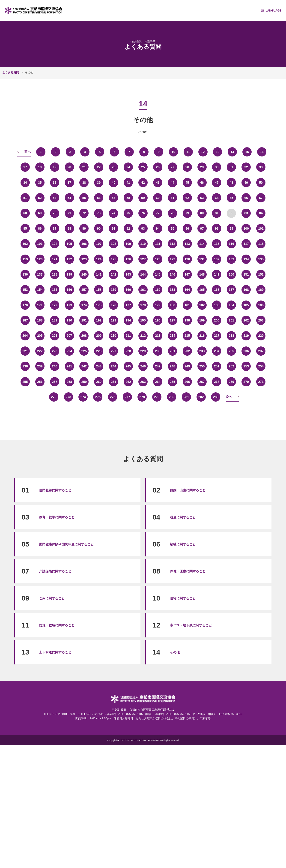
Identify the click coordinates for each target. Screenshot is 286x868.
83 (246, 213)
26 (158, 167)
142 (114, 274)
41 (128, 183)
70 (55, 213)
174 (84, 305)
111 (158, 244)
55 (84, 198)
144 (143, 274)
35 (40, 183)
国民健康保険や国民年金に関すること (66, 544)
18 (40, 167)
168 (246, 290)
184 (231, 305)
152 (261, 274)
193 (114, 320)
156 (69, 290)
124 (99, 259)
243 (99, 366)
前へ (27, 152)
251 (217, 366)
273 (68, 397)
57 (113, 198)
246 (143, 366)
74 (113, 213)
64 (217, 198)
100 (246, 228)
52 (40, 198)
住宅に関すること (183, 598)
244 (114, 366)
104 (55, 244)
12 (203, 152)
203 (261, 320)
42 (143, 183)
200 (217, 320)
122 (69, 259)
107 (99, 244)
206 (55, 336)
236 (246, 351)
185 (246, 305)
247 (158, 366)
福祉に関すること (183, 544)
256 (40, 382)
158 (99, 290)
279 (157, 397)
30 (217, 167)
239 (40, 366)
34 (25, 183)
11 (188, 152)
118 (261, 244)
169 (261, 290)
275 (98, 397)
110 (143, 244)
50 (261, 183)
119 (25, 259)
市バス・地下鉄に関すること (191, 625)
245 (128, 366)
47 (217, 183)
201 (231, 320)
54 (69, 198)
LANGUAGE (273, 11)
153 (25, 290)
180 (172, 305)
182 (202, 305)
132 (217, 259)
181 (187, 305)
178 (143, 305)
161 (143, 290)
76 (143, 213)
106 (84, 244)
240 (55, 366)
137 (40, 274)
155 (55, 290)
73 (99, 213)
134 (246, 259)
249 (187, 366)
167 (231, 290)
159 (114, 290)
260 (99, 382)
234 (217, 351)
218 (231, 336)
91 (113, 228)
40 (113, 183)
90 (99, 228)
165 (202, 290)
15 (247, 152)
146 (172, 274)
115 (217, 244)
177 (128, 305)
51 (25, 198)
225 (84, 351)
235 (231, 351)
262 (128, 382)
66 (246, 198)
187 (25, 320)
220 (261, 336)
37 (69, 183)
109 (128, 244)
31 (232, 167)
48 (232, 183)
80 (202, 213)
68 (25, 213)
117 (246, 244)
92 (128, 228)
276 (113, 397)
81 (217, 213)
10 (173, 152)
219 (246, 336)
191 (84, 320)
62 (187, 198)
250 (202, 366)
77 (158, 213)
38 (84, 183)
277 (127, 397)
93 (143, 228)
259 (84, 382)
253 (246, 366)
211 (128, 336)
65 (232, 198)
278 (142, 397)
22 (99, 167)
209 (99, 336)
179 (158, 305)
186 (261, 305)
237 (261, 351)
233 (202, 351)
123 (84, 259)
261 (114, 382)
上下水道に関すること (55, 652)
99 (232, 228)
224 (69, 351)
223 (55, 351)
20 (69, 167)
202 (246, 320)
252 (231, 366)
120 (40, 259)
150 (231, 274)
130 (187, 259)
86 (40, 228)
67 (261, 198)
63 (202, 198)
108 (114, 244)
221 (25, 351)
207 (69, 336)
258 (69, 382)
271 (261, 382)
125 (114, 259)
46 (202, 183)
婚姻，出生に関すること (188, 490)
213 (158, 336)
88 (69, 228)
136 (25, 274)
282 (201, 397)
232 (187, 351)
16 (262, 152)
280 (171, 397)
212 (143, 336)
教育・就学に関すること (57, 517)
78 (173, 213)
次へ (229, 397)
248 (172, 366)
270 (246, 382)
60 (158, 198)
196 (158, 320)
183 (217, 305)
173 (69, 305)
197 (172, 320)
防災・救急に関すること (57, 625)
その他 (175, 652)
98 (217, 228)
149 (217, 274)
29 (202, 167)
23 (113, 167)
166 (217, 290)
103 (40, 244)
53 (55, 198)
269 (231, 382)
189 (55, 320)
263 (143, 382)
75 (128, 213)
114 (202, 244)
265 (172, 382)
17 (25, 167)
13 (218, 152)
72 (84, 213)
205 (40, 336)
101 (261, 228)
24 (128, 167)
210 (114, 336)
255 (25, 382)
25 (143, 167)
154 (40, 290)
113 (187, 244)
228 (128, 351)
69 (40, 213)
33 (261, 167)
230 (158, 351)
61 (173, 198)
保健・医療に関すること (188, 571)
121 (55, 259)
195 (143, 320)
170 (25, 305)
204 (25, 336)
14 (232, 152)
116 (231, 244)
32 (246, 167)
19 (55, 167)
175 (99, 305)
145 (158, 274)
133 (231, 259)
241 (69, 366)
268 (217, 382)
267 (202, 382)
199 (202, 320)
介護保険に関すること (55, 571)
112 (172, 244)
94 (158, 228)
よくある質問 (11, 72)
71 (69, 213)
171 (40, 305)
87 (55, 228)
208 (84, 336)
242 (84, 366)
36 (55, 183)
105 (69, 244)
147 (187, 274)
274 (83, 397)
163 (172, 290)
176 (114, 305)
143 (128, 274)
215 (187, 336)
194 (128, 320)
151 (246, 274)
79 (187, 213)
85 (25, 228)
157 (84, 290)
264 (158, 382)
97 (202, 228)
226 (99, 351)
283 (216, 397)
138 (55, 274)
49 (246, 183)
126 (128, 259)
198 (187, 320)
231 (172, 351)
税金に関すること (183, 517)
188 (40, 320)
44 (173, 183)
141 (99, 274)
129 (172, 259)
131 (202, 259)
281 (186, 397)
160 (128, 290)
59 (143, 198)
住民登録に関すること (55, 490)
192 (99, 320)
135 (261, 259)
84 (261, 213)
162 (158, 290)
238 (25, 366)
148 (202, 274)
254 (261, 366)
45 (187, 183)
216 (202, 336)
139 (69, 274)
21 (84, 167)
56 (99, 198)
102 (25, 244)
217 (217, 336)
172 (55, 305)
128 (158, 259)
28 (187, 167)
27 (173, 167)
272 (54, 397)
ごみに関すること (52, 598)
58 (128, 198)
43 (158, 183)
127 (143, 259)
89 (84, 228)
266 (187, 382)
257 (55, 382)
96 (187, 228)
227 (114, 351)
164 (187, 290)
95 (173, 228)
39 (99, 183)
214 (172, 336)
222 (40, 351)
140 (84, 274)
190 (69, 320)
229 (143, 351)
